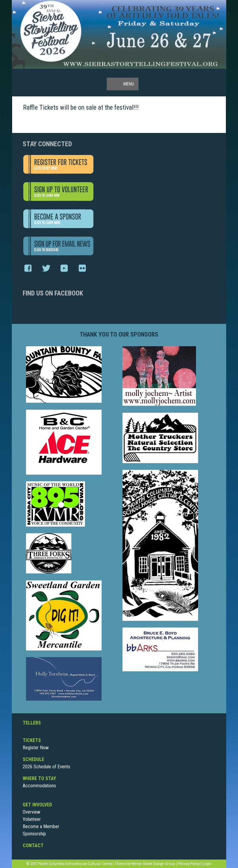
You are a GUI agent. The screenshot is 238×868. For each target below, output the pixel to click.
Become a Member (41, 826)
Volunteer (32, 819)
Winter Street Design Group (153, 864)
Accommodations (39, 786)
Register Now (36, 748)
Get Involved (37, 805)
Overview (31, 812)
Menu (129, 84)
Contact (33, 845)
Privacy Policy (189, 864)
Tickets (32, 740)
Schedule (33, 759)
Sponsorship (34, 834)
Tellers (32, 723)
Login (207, 864)
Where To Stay (39, 778)
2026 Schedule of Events (46, 767)
